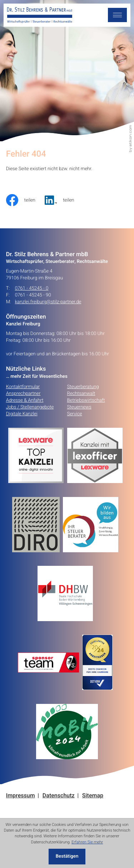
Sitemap (93, 796)
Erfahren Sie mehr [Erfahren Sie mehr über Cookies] (87, 842)
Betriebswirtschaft (86, 400)
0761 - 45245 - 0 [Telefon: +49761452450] (32, 288)
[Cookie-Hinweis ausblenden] (67, 857)
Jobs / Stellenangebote (30, 407)
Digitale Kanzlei (22, 414)
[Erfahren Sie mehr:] (38, 525)
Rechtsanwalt (81, 394)
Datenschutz (59, 796)
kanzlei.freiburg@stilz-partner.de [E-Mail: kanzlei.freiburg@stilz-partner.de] (48, 302)
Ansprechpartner (23, 394)
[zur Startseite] (40, 15)
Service (75, 414)
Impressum (21, 796)
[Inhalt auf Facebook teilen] (26, 200)
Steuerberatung (83, 387)
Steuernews (79, 407)
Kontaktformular (23, 387)
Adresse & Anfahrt (25, 400)
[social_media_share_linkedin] (64, 200)
